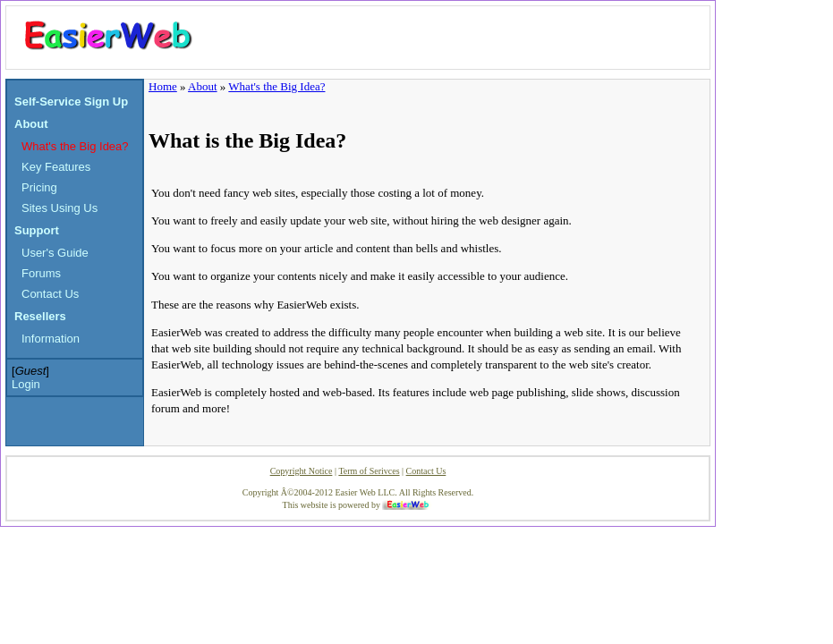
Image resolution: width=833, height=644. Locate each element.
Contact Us (50, 294)
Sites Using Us (59, 208)
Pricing (39, 187)
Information (51, 339)
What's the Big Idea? (75, 146)
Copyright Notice (302, 471)
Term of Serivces (369, 471)
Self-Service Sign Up (71, 102)
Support (37, 230)
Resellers (40, 316)
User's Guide (55, 253)
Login (26, 384)
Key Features (56, 167)
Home (163, 86)
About (31, 124)
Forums (41, 273)
